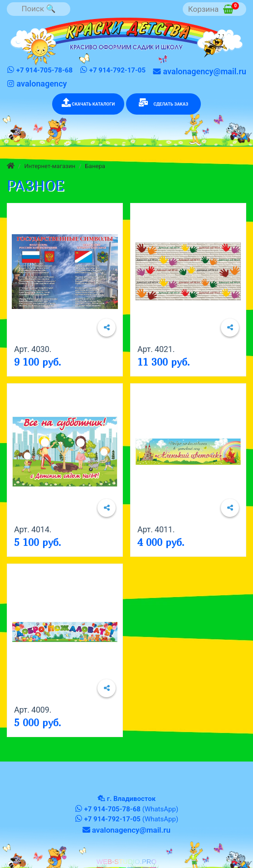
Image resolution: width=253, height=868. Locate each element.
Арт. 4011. (156, 529)
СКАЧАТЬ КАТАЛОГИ (88, 102)
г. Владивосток (131, 799)
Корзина (214, 8)
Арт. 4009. (33, 710)
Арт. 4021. (156, 349)
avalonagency (37, 84)
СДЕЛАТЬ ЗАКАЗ (163, 102)
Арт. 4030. (33, 349)
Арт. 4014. (33, 529)
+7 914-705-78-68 (40, 70)
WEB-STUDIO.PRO (127, 861)
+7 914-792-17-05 (113, 70)
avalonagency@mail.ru (199, 71)
